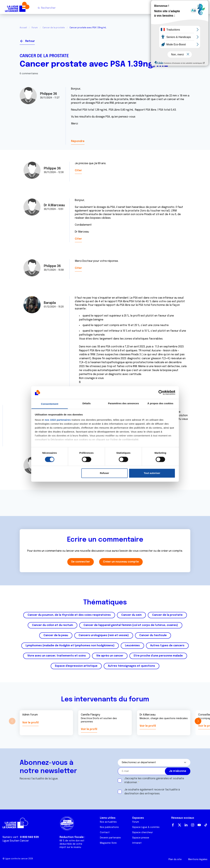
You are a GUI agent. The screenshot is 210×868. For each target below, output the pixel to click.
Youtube (199, 825)
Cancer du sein (131, 615)
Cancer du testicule (153, 635)
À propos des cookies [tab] (160, 403)
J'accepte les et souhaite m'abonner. (154, 780)
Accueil (23, 28)
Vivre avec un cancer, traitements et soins (57, 656)
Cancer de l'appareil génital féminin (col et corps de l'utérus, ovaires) (131, 625)
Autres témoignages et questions (131, 666)
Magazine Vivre (108, 843)
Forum (35, 28)
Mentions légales (198, 859)
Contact (105, 833)
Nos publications (109, 827)
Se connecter (178, 40)
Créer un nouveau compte (121, 562)
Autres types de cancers (167, 646)
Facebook (173, 825)
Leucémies (132, 646)
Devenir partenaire (110, 838)
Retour (30, 41)
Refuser (105, 473)
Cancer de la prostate (54, 28)
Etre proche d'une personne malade (158, 656)
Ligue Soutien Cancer (16, 841)
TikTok (206, 825)
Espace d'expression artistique (76, 666)
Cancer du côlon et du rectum (52, 625)
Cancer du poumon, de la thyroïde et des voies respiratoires (69, 615)
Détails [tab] (87, 403)
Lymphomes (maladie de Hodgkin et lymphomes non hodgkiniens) (70, 646)
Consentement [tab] (50, 404)
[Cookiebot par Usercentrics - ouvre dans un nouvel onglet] (161, 393)
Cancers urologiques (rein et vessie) (104, 635)
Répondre (78, 141)
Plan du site (175, 859)
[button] (198, 721)
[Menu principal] (205, 8)
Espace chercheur (143, 833)
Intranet (137, 843)
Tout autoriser (152, 473)
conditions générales (156, 779)
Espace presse (141, 838)
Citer (78, 170)
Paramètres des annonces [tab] (123, 403)
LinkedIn (186, 825)
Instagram (193, 825)
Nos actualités (108, 822)
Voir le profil (30, 723)
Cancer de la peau (56, 635)
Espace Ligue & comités (146, 827)
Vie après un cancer (110, 656)
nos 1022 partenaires (58, 420)
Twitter (179, 825)
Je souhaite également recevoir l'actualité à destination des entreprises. (152, 792)
